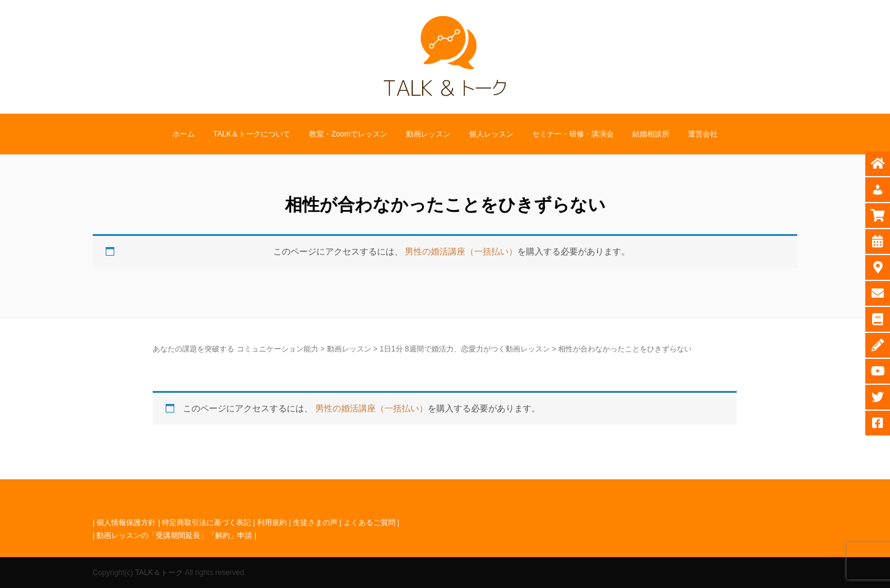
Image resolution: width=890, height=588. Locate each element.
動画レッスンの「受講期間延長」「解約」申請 (174, 535)
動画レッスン (428, 134)
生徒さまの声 (315, 523)
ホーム (184, 134)
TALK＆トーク (159, 573)
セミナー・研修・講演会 (573, 134)
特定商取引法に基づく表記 (206, 523)
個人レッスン (491, 134)
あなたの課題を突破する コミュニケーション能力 (235, 349)
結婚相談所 (651, 134)
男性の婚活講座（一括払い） (461, 251)
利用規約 (272, 523)
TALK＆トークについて (252, 134)
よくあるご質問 (370, 523)
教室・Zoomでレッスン (348, 134)
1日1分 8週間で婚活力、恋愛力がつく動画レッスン (464, 349)
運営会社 (703, 134)
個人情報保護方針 (126, 523)
